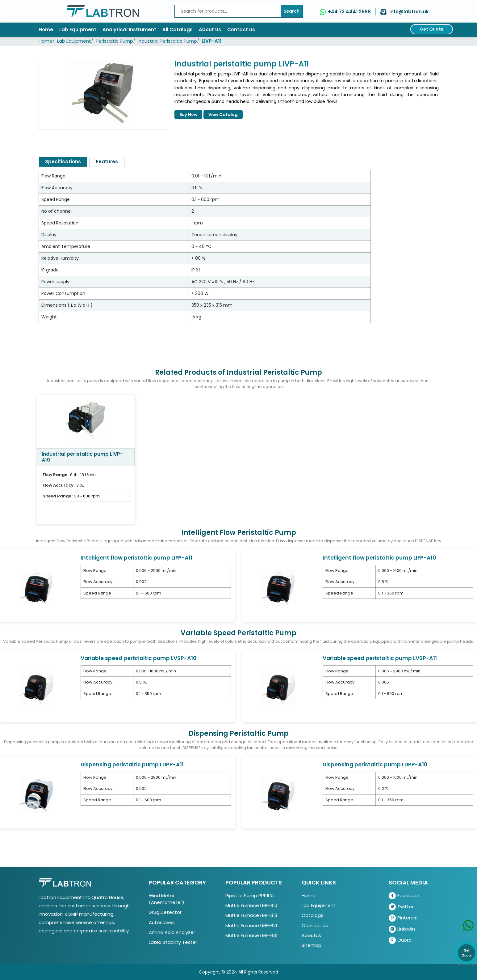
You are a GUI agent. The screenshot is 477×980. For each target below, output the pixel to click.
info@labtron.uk (409, 12)
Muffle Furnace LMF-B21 (251, 925)
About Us (210, 30)
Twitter (401, 907)
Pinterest (404, 918)
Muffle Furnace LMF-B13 (251, 915)
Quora (400, 940)
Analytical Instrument (129, 30)
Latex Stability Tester (173, 942)
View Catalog (223, 115)
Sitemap (312, 945)
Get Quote (432, 29)
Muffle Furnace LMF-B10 (251, 905)
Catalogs (312, 915)
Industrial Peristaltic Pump (167, 41)
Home (46, 30)
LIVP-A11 (212, 41)
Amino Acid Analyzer (172, 932)
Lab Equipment (78, 30)
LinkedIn (402, 929)
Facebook (404, 896)
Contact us (241, 30)
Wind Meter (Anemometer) (167, 899)
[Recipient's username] (228, 11)
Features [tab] (107, 162)
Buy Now (188, 115)
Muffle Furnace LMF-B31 (251, 935)
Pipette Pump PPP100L (250, 895)
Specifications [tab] (63, 162)
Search (292, 11)
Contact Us (315, 925)
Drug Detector (165, 912)
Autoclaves (162, 922)
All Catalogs (178, 30)
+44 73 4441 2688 (349, 12)
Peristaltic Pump (114, 41)
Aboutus (311, 935)
